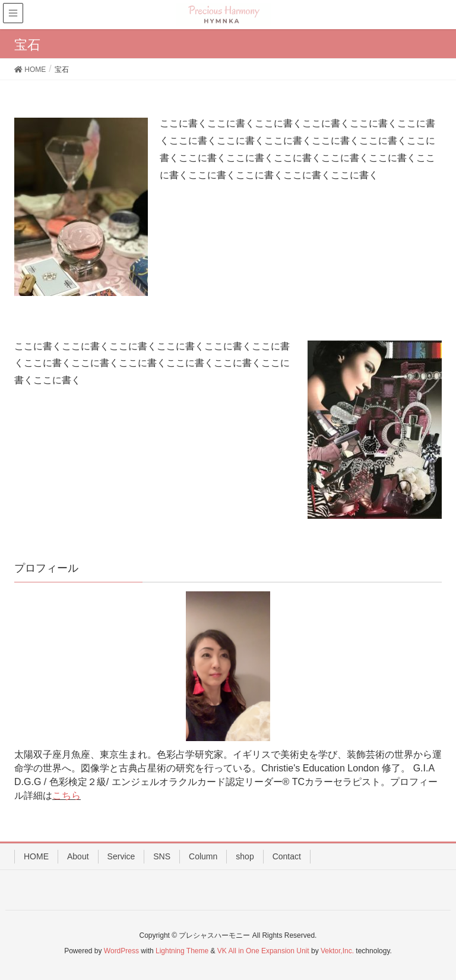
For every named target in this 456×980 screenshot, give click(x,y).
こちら (66, 795)
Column (203, 856)
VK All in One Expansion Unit (263, 951)
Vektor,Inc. (337, 951)
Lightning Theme (182, 951)
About (78, 856)
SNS (162, 856)
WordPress (121, 951)
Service (121, 856)
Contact (287, 856)
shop (245, 856)
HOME (36, 856)
